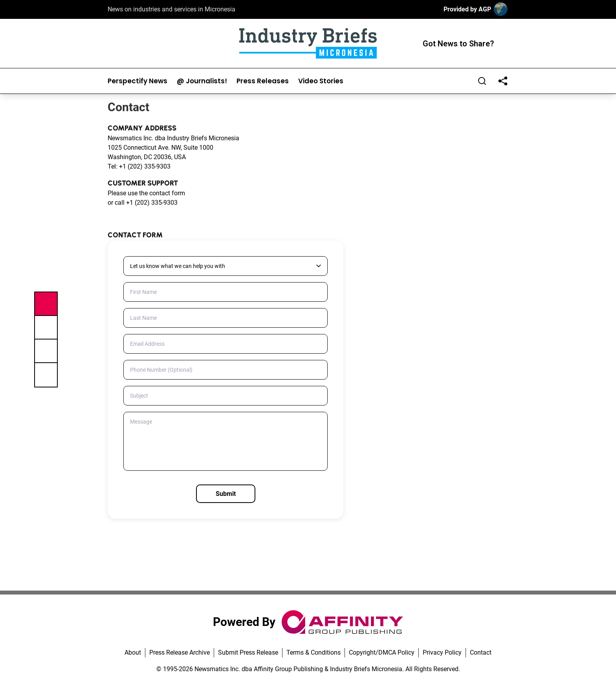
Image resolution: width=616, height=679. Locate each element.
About (133, 652)
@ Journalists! (202, 81)
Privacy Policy (442, 652)
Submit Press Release (248, 652)
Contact (481, 652)
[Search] (482, 81)
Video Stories (321, 81)
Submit (226, 494)
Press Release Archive (180, 652)
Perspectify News (137, 81)
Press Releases (263, 81)
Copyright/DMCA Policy (382, 652)
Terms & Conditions (313, 652)
